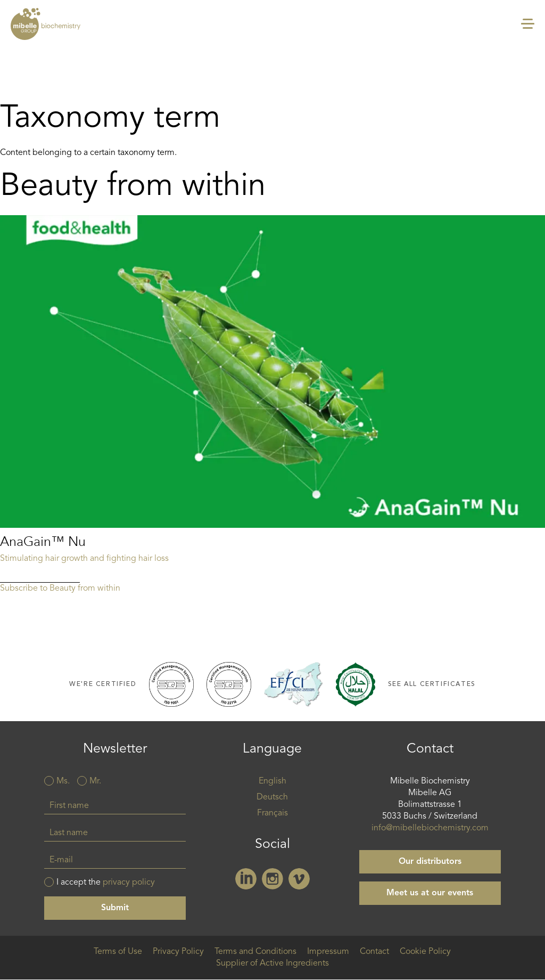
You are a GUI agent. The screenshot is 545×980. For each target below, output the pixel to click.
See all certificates (432, 684)
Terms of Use (118, 952)
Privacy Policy (178, 952)
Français (272, 813)
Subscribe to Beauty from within (60, 589)
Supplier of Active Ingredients (272, 963)
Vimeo (299, 879)
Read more (272, 399)
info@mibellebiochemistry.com (430, 828)
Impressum (328, 952)
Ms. (63, 781)
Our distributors (430, 862)
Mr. (95, 781)
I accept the (106, 883)
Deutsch (272, 797)
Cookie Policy (425, 952)
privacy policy (129, 883)
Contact (374, 952)
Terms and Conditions (255, 952)
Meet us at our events (430, 893)
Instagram (272, 879)
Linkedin (246, 879)
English (272, 781)
